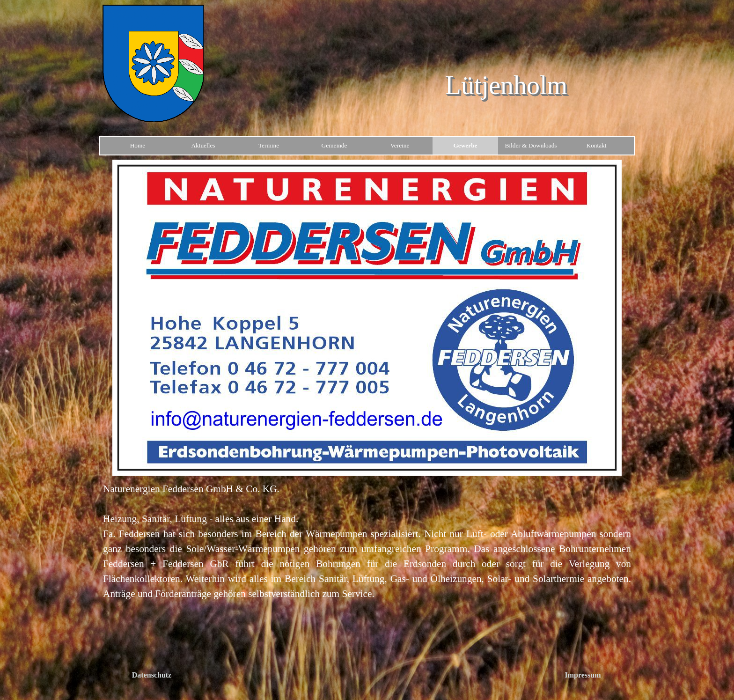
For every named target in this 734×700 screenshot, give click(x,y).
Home (138, 145)
